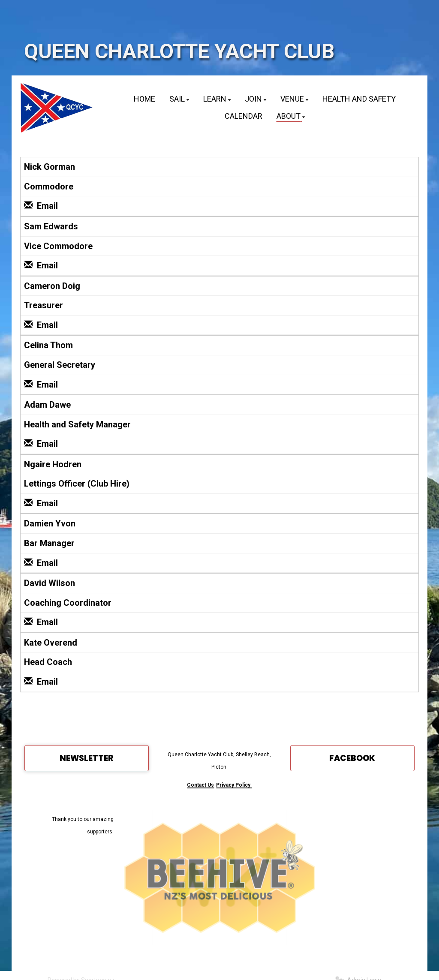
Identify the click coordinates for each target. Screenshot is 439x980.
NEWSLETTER (87, 758)
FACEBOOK (352, 758)
